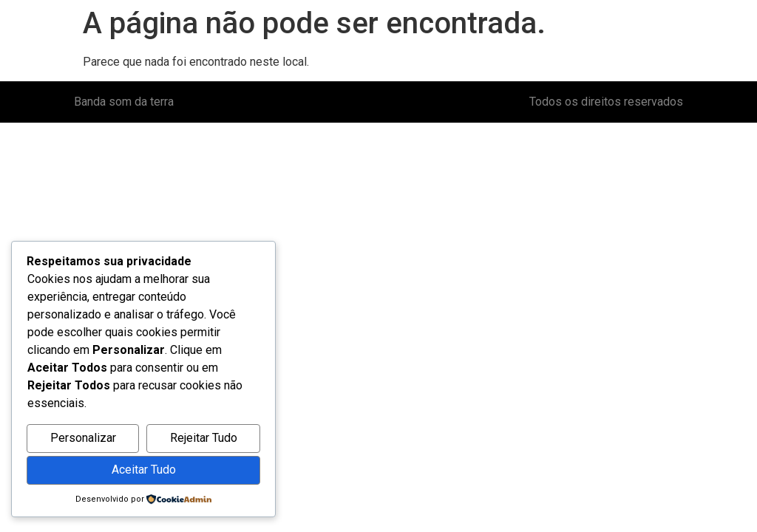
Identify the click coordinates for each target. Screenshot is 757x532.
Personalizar (83, 438)
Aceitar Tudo (144, 470)
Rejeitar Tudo (204, 438)
